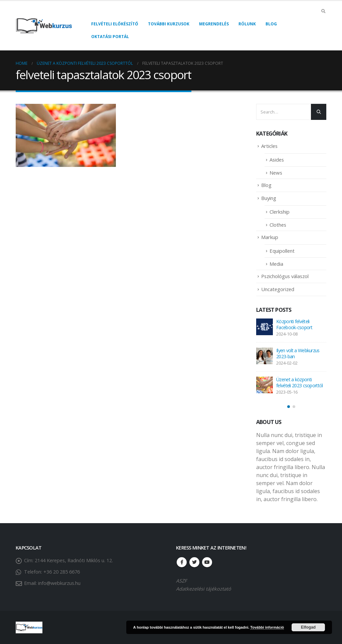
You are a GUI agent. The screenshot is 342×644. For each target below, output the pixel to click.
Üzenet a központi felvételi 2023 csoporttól (300, 382)
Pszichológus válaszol (285, 276)
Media (276, 264)
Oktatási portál (110, 37)
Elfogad (308, 627)
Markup (270, 237)
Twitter (194, 562)
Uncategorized (278, 289)
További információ (267, 627)
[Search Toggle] (323, 11)
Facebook (182, 562)
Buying (269, 198)
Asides (277, 160)
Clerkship (280, 212)
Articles (269, 146)
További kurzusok (169, 24)
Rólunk (247, 24)
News (276, 173)
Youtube (207, 562)
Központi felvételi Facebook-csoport (294, 324)
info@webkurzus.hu (59, 583)
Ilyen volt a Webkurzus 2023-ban (298, 353)
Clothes (278, 225)
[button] (289, 407)
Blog (271, 24)
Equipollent (282, 251)
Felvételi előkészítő (115, 24)
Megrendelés (214, 24)
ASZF (181, 581)
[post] (265, 327)
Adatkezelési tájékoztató (204, 589)
